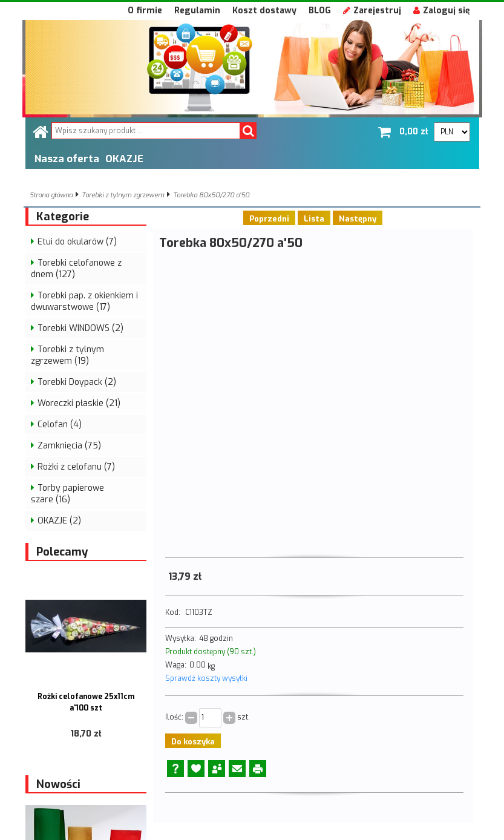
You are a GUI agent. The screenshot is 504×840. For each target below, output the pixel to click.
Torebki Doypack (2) (77, 382)
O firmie (145, 11)
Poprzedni (269, 219)
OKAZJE (124, 159)
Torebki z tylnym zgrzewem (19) (67, 355)
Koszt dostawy (264, 11)
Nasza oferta (67, 159)
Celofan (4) (60, 425)
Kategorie (63, 217)
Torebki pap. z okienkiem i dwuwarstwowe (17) (84, 301)
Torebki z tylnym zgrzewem (123, 195)
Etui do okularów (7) (77, 242)
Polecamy (62, 552)
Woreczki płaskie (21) (79, 403)
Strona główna (51, 195)
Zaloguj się (442, 11)
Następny (358, 219)
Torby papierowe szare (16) (67, 494)
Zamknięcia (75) (69, 446)
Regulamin (197, 11)
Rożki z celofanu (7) (76, 467)
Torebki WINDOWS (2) (80, 328)
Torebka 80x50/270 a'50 (211, 195)
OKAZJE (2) (59, 521)
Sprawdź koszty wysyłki (206, 678)
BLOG (320, 11)
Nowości (58, 784)
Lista (314, 219)
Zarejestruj (372, 11)
